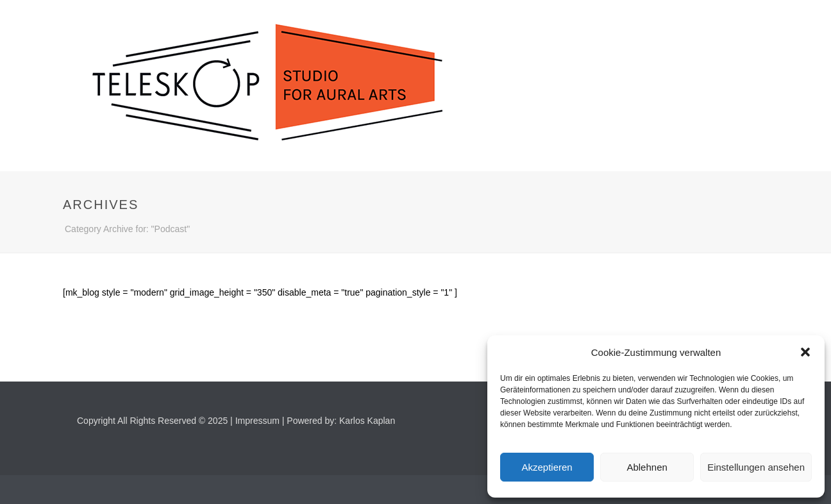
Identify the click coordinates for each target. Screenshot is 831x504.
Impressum (257, 421)
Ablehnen (647, 467)
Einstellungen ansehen (756, 467)
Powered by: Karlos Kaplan (341, 421)
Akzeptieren (547, 467)
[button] (805, 352)
